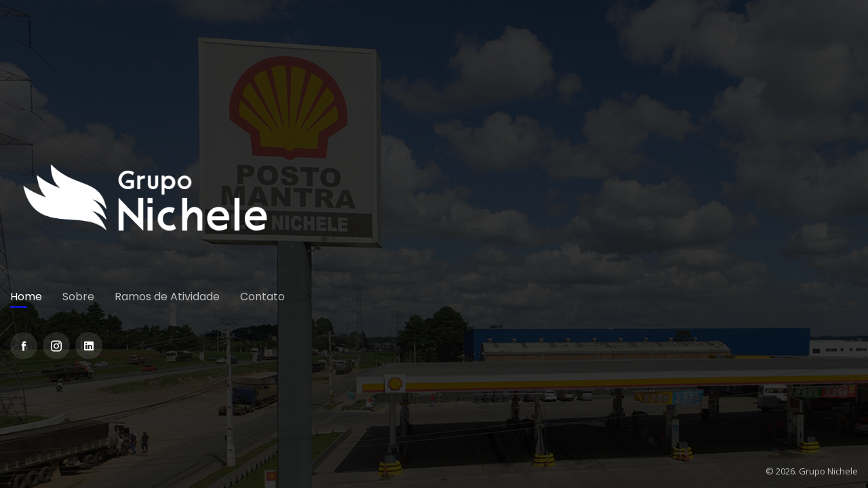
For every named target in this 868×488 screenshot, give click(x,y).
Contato (262, 297)
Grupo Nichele (828, 471)
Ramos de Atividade (167, 297)
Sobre (78, 297)
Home (26, 297)
